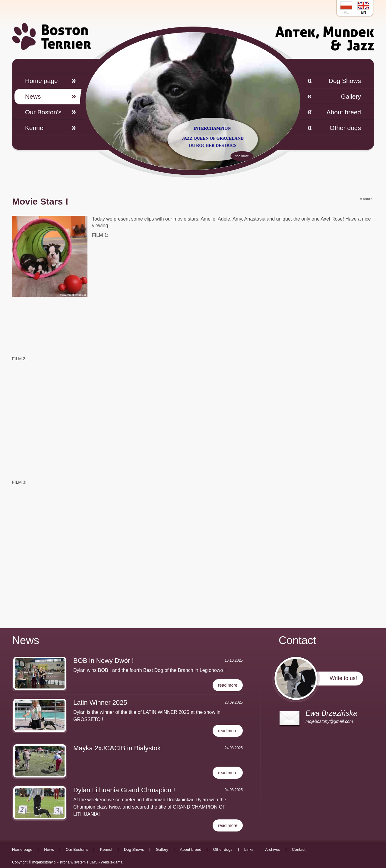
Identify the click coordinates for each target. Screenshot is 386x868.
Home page (41, 81)
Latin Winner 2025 (100, 703)
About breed (344, 112)
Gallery (351, 96)
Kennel (35, 128)
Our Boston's (43, 112)
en (363, 8)
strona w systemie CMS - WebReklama (91, 862)
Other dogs (345, 128)
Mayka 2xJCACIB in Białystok (117, 748)
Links (249, 850)
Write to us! (343, 678)
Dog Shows (345, 81)
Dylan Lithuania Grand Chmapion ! (124, 790)
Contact (299, 850)
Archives (273, 850)
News (33, 96)
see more (259, 155)
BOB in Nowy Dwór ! (104, 661)
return (366, 199)
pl (346, 8)
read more (228, 685)
